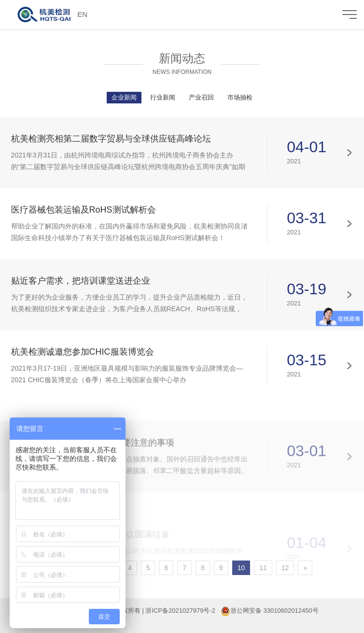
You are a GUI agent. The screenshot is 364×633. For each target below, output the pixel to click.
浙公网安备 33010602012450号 (274, 611)
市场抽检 (240, 97)
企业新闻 (124, 97)
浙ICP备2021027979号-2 (180, 611)
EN (82, 14)
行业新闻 (163, 97)
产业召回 (201, 97)
